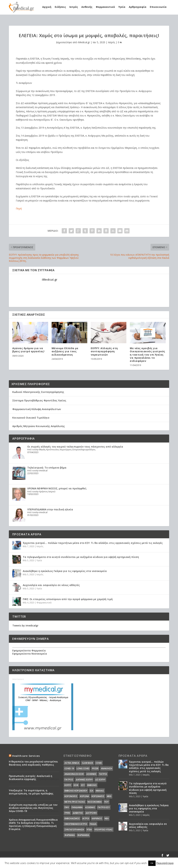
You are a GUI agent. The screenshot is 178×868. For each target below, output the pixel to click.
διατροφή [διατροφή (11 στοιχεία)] (91, 813)
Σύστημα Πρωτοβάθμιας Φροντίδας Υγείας (39, 400)
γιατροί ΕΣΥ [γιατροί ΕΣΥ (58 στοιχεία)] (104, 807)
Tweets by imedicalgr (25, 625)
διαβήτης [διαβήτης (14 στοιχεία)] (78, 813)
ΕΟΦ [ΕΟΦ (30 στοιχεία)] (76, 785)
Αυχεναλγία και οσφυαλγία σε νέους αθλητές (51, 585)
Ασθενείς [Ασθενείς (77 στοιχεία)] (91, 774)
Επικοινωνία (158, 7)
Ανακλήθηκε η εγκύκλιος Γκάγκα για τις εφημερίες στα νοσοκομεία (65, 571)
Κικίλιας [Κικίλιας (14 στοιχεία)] (100, 791)
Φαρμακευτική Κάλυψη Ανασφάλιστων (37, 409)
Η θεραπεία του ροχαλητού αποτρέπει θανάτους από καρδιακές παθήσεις (33, 763)
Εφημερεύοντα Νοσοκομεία (30, 654)
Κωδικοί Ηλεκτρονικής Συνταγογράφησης (38, 392)
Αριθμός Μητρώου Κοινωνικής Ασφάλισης (39, 426)
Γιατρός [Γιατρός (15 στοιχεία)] (69, 780)
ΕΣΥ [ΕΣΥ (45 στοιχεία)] (83, 785)
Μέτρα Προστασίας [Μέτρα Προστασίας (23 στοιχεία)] (75, 802)
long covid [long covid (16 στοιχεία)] (83, 768)
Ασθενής (87, 7)
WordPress (80, 855)
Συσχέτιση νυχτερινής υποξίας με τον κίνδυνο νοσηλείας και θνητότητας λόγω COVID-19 (33, 808)
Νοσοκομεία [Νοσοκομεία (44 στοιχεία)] (95, 802)
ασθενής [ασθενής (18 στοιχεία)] (90, 807)
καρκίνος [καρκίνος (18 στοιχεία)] (97, 818)
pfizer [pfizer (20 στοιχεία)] (95, 768)
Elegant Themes (39, 855)
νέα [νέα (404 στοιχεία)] (107, 818)
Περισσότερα (165, 863)
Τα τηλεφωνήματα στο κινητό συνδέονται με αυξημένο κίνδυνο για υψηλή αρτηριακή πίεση (81, 557)
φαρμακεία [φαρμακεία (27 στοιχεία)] (83, 835)
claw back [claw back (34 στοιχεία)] (87, 763)
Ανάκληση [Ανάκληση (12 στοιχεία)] (107, 768)
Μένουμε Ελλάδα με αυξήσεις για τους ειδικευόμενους (65, 351)
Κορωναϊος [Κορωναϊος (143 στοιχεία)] (98, 796)
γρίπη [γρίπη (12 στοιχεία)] (67, 813)
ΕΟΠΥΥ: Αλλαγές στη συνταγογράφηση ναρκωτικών (104, 351)
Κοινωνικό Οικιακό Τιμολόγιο (31, 418)
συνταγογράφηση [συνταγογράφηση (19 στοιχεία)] (74, 830)
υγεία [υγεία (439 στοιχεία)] (89, 830)
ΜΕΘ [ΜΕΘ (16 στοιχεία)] (109, 796)
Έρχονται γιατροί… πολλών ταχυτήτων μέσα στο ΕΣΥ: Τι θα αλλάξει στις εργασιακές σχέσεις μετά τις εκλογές (93, 543)
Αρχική (47, 7)
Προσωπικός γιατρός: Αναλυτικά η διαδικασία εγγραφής (31, 778)
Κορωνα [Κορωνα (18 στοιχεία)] (84, 796)
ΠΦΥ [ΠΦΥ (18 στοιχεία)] (67, 807)
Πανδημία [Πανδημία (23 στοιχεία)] (77, 807)
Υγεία (122, 7)
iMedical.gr (84, 42)
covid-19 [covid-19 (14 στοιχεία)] (69, 768)
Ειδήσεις (60, 7)
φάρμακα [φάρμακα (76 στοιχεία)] (70, 835)
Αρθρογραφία (138, 7)
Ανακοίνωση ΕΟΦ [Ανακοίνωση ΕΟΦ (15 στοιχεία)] (74, 774)
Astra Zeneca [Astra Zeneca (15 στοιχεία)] (72, 763)
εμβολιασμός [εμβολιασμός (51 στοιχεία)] (72, 818)
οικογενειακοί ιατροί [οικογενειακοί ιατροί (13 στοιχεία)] (76, 824)
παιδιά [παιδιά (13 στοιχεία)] (93, 824)
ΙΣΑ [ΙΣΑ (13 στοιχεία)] (92, 791)
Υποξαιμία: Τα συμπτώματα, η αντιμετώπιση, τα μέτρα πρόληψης (31, 792)
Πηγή (19, 208)
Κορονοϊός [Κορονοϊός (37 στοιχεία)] (71, 796)
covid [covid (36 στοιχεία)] (99, 763)
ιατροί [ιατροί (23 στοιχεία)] (86, 818)
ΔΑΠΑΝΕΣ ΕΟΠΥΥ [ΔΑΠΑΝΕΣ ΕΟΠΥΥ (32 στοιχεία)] (84, 780)
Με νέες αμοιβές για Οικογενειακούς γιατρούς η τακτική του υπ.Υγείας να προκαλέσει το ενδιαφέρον (147, 355)
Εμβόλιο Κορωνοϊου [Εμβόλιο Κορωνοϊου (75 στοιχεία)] (76, 791)
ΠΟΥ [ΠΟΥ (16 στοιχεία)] (106, 802)
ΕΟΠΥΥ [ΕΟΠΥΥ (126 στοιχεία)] (68, 785)
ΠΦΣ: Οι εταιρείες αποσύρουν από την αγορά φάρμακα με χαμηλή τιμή (68, 599)
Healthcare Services (26, 756)
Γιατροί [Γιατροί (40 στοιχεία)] (103, 774)
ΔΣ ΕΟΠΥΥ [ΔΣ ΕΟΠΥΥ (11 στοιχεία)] (100, 780)
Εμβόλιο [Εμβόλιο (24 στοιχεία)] (92, 785)
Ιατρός (74, 7)
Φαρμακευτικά (105, 7)
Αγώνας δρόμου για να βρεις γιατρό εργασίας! (28, 350)
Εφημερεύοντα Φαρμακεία (29, 650)
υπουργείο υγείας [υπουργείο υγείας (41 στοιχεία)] (104, 830)
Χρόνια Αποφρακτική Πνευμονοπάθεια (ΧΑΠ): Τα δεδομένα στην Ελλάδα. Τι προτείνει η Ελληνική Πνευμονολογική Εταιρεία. (33, 824)
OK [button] (152, 863)
